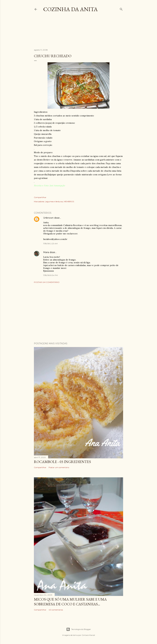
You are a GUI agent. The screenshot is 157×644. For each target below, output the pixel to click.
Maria (46, 252)
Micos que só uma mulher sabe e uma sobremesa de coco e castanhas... (70, 602)
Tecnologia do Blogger (79, 629)
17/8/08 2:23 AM (50, 244)
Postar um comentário (47, 282)
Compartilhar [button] (40, 197)
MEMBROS (69, 202)
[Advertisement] (90, 33)
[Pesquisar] (121, 9)
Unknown (48, 218)
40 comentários (56, 610)
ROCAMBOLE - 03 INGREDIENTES (62, 462)
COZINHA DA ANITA (70, 9)
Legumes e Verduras (54, 202)
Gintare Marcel (88, 635)
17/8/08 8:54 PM (50, 275)
